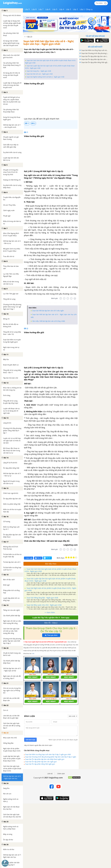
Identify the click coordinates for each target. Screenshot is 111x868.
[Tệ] (64, 298)
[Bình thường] (68, 298)
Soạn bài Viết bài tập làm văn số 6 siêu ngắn (48, 311)
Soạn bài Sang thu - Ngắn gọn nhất (39, 71)
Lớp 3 (69, 9)
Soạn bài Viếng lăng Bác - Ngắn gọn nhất (42, 598)
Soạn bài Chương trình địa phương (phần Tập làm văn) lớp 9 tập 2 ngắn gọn (51, 757)
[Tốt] (71, 298)
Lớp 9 (27, 9)
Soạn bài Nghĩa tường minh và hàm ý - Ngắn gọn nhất (45, 77)
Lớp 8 (34, 9)
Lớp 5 (55, 9)
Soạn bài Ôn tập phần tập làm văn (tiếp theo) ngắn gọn (45, 759)
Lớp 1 (82, 9)
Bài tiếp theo (61, 564)
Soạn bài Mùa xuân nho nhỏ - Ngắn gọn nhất (44, 605)
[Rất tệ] (61, 298)
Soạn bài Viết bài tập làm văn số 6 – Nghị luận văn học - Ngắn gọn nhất (49, 43)
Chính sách (61, 774)
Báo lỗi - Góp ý (51, 623)
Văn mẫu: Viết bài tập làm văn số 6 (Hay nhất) (49, 321)
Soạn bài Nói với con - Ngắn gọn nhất (40, 74)
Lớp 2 (75, 9)
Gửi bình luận (30, 740)
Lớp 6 (48, 9)
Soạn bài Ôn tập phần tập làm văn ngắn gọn (41, 762)
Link (33, 653)
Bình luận (29, 558)
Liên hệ (50, 774)
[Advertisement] (95, 79)
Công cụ (89, 9)
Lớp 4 (62, 9)
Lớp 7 (41, 9)
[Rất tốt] (75, 298)
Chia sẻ (38, 558)
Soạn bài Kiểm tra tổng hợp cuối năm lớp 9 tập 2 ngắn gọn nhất (48, 754)
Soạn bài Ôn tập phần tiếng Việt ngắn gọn (40, 764)
